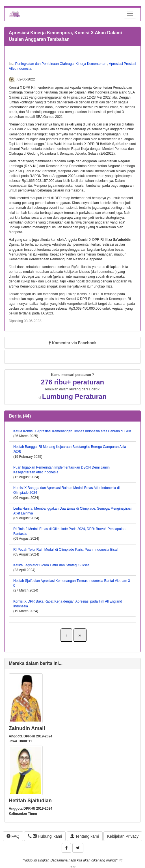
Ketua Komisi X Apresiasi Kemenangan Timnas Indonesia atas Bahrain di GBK (72, 431)
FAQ (13, 836)
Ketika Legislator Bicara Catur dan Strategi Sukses (51, 565)
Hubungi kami (45, 836)
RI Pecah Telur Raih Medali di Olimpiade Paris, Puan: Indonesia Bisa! (65, 550)
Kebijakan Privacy (123, 836)
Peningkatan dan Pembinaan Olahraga (45, 64)
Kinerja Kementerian (91, 64)
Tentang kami (85, 836)
